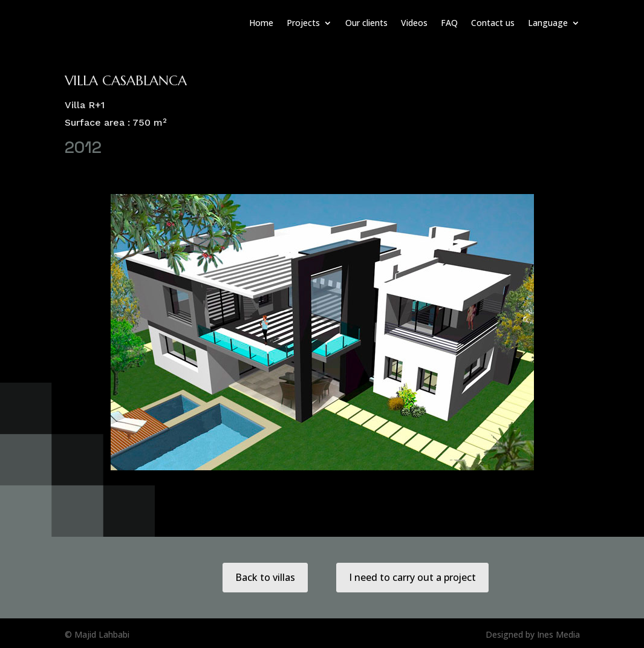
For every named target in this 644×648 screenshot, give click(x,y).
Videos (414, 23)
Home (261, 23)
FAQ (449, 23)
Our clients (366, 23)
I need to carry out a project (413, 577)
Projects (303, 23)
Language (548, 23)
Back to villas (265, 577)
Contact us (493, 23)
